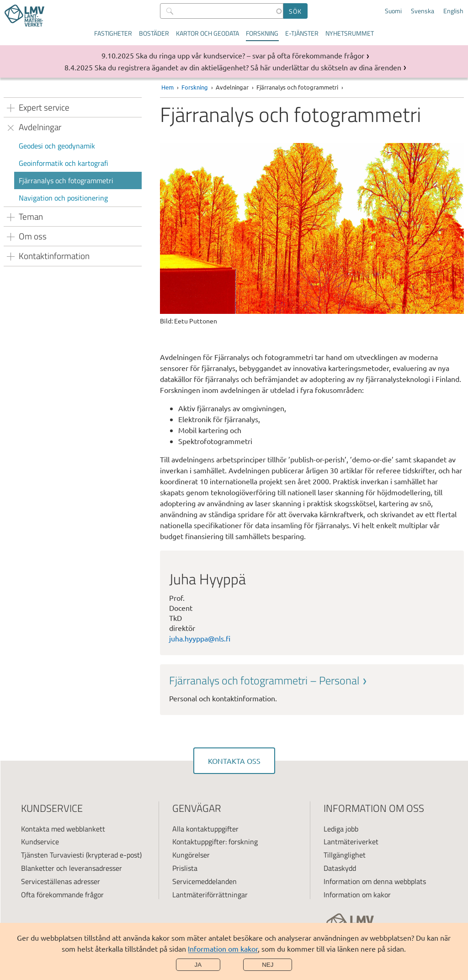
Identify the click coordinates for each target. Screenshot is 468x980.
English (453, 11)
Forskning (262, 33)
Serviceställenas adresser (61, 881)
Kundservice (40, 842)
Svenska (423, 11)
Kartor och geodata (207, 33)
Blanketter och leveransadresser (72, 868)
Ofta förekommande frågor (62, 895)
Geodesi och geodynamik (57, 146)
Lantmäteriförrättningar (210, 895)
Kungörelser (191, 855)
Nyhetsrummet (350, 33)
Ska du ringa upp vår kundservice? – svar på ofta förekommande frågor (250, 55)
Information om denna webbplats (375, 881)
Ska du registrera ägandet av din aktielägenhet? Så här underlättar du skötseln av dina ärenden (248, 67)
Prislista (185, 868)
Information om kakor (223, 948)
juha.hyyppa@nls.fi (200, 638)
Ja (198, 965)
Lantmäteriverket (351, 842)
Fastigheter (113, 33)
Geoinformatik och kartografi (64, 163)
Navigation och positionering (63, 198)
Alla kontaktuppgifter (205, 829)
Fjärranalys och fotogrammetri (66, 180)
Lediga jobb (341, 829)
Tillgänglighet (345, 855)
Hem (168, 87)
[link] (312, 688)
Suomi (393, 11)
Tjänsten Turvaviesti (53, 855)
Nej (268, 965)
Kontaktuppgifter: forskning (215, 842)
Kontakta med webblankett (63, 829)
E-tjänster (302, 33)
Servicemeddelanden (205, 881)
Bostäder (154, 33)
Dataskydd (340, 868)
